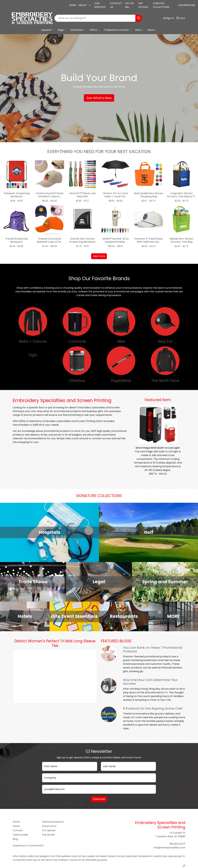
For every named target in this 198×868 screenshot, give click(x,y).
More (152, 30)
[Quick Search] (95, 18)
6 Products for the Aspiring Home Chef (153, 708)
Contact (18, 830)
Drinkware (78, 30)
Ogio (33, 355)
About (16, 826)
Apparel (48, 30)
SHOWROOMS (187, 5)
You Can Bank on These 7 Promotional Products (153, 649)
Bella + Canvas (33, 341)
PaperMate (121, 381)
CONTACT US (116, 5)
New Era (165, 341)
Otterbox (77, 381)
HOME (73, 5)
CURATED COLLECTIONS (161, 5)
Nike (121, 341)
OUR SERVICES (100, 5)
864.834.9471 (12, 5)
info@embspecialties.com (41, 5)
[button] (15, 88)
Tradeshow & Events (117, 30)
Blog (15, 839)
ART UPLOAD (143, 5)
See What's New (99, 98)
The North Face (165, 381)
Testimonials (20, 835)
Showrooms (49, 826)
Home (16, 822)
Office (95, 30)
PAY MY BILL (130, 5)
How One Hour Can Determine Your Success (150, 682)
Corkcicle (77, 341)
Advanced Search (53, 822)
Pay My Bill (48, 835)
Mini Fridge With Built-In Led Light (158, 448)
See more (99, 256)
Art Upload (49, 830)
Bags (62, 30)
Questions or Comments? (28, 846)
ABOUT (83, 5)
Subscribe (99, 799)
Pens (139, 30)
